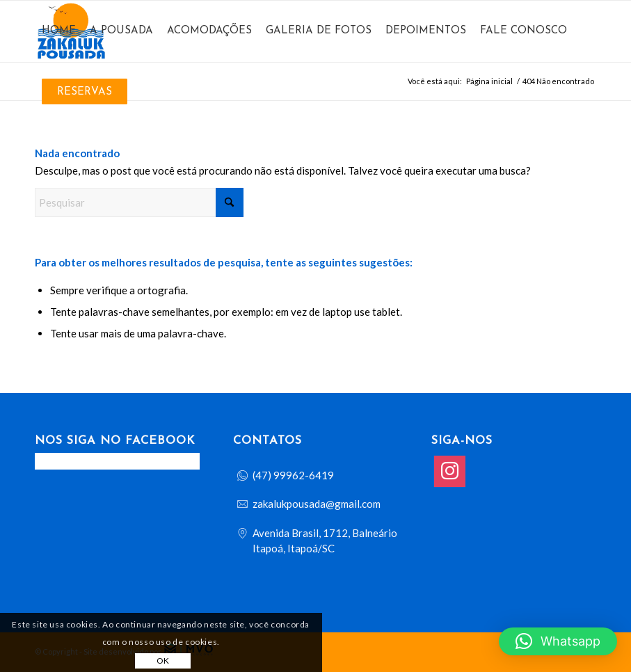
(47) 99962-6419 (293, 475)
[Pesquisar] (139, 202)
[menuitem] (59, 31)
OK (163, 661)
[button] (558, 641)
